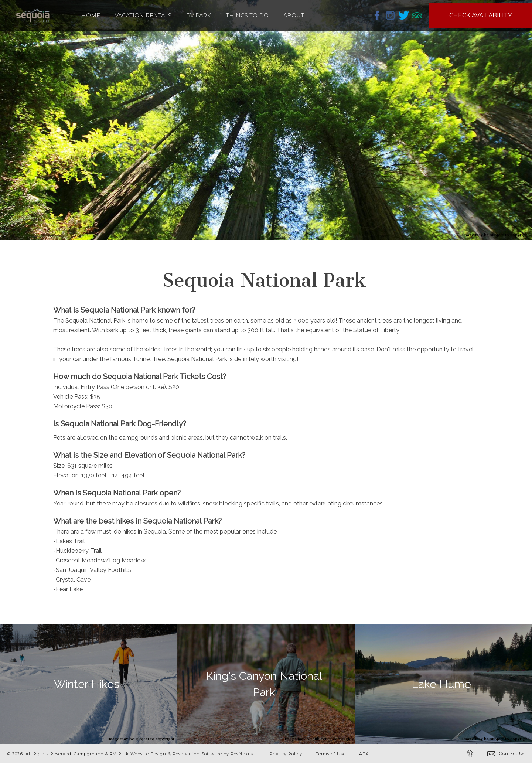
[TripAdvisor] (417, 15)
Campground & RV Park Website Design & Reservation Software (148, 754)
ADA (364, 754)
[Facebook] (377, 15)
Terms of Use (331, 754)
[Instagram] (391, 15)
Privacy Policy (286, 754)
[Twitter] (404, 15)
